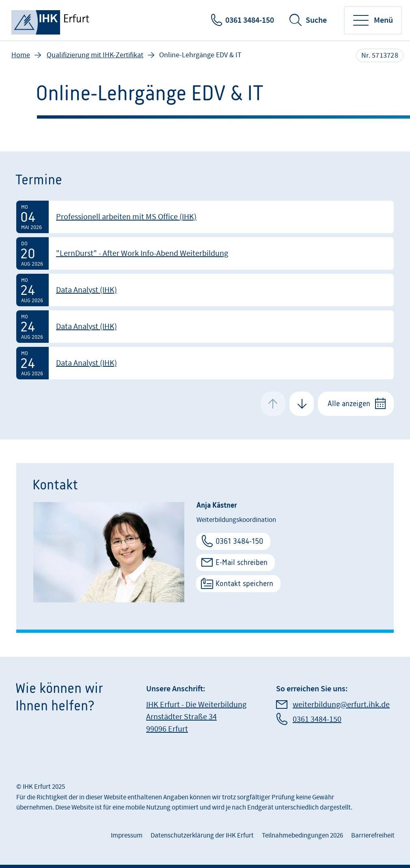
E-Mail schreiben (242, 562)
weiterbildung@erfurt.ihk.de (341, 705)
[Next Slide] (302, 404)
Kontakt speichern (244, 583)
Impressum (127, 836)
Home (21, 55)
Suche (316, 20)
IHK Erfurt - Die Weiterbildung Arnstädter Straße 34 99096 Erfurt (196, 717)
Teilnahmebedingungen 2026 (302, 836)
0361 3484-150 (250, 20)
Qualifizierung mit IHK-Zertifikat (95, 55)
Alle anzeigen (349, 404)
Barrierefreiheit (373, 836)
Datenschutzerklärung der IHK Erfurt (202, 836)
